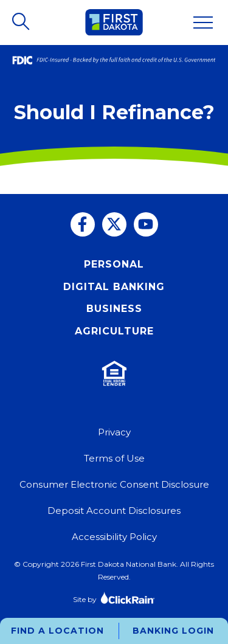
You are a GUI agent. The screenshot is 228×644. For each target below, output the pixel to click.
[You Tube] (146, 224)
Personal (114, 264)
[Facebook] (83, 224)
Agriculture (114, 331)
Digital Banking (114, 287)
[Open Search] (22, 23)
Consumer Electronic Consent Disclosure (114, 484)
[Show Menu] (203, 23)
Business (114, 309)
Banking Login (173, 631)
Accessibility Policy (114, 537)
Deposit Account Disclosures (114, 511)
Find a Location (57, 631)
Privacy (114, 432)
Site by (114, 597)
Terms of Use (114, 458)
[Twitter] (114, 224)
